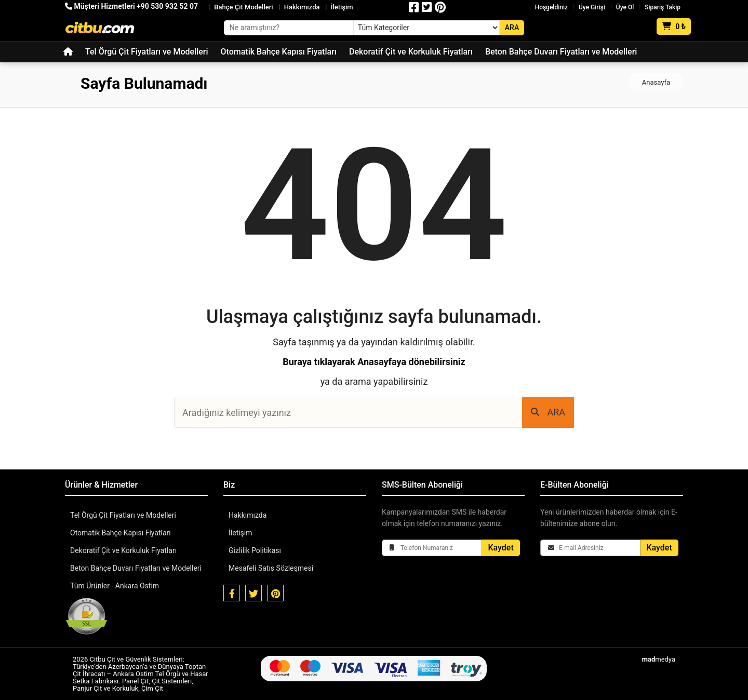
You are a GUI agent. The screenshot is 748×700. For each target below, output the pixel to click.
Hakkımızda (302, 7)
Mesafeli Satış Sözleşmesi (271, 568)
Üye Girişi (592, 7)
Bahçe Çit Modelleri (243, 7)
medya (659, 659)
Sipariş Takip (663, 7)
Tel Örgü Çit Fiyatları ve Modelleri (147, 52)
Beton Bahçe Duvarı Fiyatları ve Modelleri (561, 52)
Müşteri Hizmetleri (131, 6)
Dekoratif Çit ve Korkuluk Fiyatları (411, 52)
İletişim (342, 7)
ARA (548, 412)
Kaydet (501, 548)
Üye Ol (625, 7)
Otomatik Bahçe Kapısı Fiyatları (279, 52)
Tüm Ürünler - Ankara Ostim (115, 586)
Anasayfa (656, 82)
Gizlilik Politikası (255, 550)
